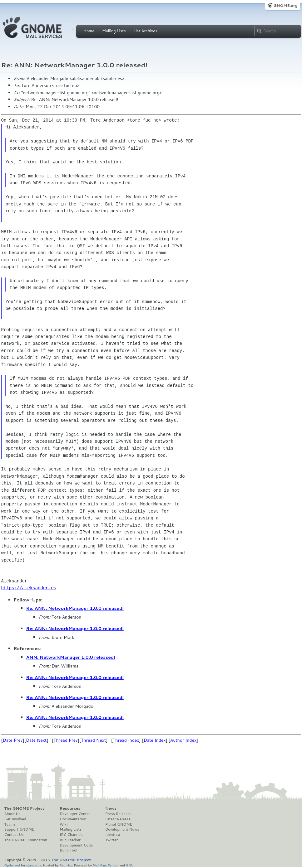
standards (34, 865)
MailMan (99, 865)
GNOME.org (285, 5)
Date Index (155, 740)
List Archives (145, 31)
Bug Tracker (70, 840)
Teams (10, 824)
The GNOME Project (24, 808)
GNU (130, 865)
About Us (12, 814)
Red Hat (66, 865)
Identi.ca (113, 835)
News (111, 808)
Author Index (183, 740)
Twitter (111, 840)
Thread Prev (66, 740)
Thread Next (93, 740)
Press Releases (118, 814)
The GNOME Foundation (26, 840)
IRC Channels (72, 835)
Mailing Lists (114, 31)
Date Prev (13, 740)
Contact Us (14, 835)
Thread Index (126, 740)
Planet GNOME (119, 824)
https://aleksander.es (29, 588)
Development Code (76, 845)
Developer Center (75, 814)
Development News (122, 829)
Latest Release (118, 819)
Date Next (36, 740)
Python (113, 865)
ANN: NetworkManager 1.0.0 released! (71, 657)
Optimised (12, 865)
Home (89, 31)
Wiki (64, 824)
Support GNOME (19, 829)
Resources (70, 808)
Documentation (73, 819)
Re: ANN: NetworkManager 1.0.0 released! (75, 608)
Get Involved (15, 819)
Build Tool (68, 850)
